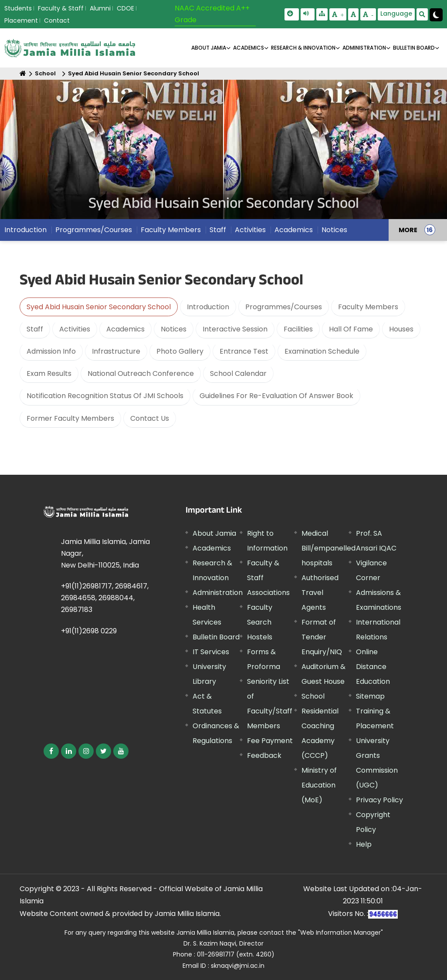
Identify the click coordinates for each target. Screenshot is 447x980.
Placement (21, 20)
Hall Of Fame (351, 329)
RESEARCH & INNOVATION (303, 48)
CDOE (125, 8)
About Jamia (209, 48)
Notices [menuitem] (334, 230)
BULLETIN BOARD (414, 48)
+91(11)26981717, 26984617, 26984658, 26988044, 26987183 (105, 598)
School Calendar (238, 373)
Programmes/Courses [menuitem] (94, 230)
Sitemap (370, 696)
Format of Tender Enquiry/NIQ (322, 637)
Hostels (260, 637)
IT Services (211, 652)
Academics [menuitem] (294, 230)
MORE (408, 230)
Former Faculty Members (70, 418)
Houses (401, 329)
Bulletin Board (216, 637)
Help (364, 844)
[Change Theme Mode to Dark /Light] (436, 15)
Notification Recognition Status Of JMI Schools (105, 396)
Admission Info (51, 351)
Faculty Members (368, 307)
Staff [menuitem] (218, 230)
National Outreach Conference (141, 373)
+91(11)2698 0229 (89, 631)
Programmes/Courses (284, 307)
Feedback (264, 755)
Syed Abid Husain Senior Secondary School (134, 73)
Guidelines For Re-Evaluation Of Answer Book (276, 396)
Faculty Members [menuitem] (171, 230)
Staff (35, 329)
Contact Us (150, 418)
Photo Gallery (180, 351)
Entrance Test (244, 351)
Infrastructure (116, 351)
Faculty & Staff (61, 8)
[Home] (23, 73)
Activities (75, 329)
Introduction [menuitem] (25, 230)
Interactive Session (235, 329)
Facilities (298, 329)
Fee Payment (270, 741)
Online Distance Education (373, 667)
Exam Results (49, 373)
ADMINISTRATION (364, 48)
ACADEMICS (249, 48)
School (45, 73)
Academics (125, 329)
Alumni (100, 8)
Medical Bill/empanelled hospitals (328, 548)
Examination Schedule (322, 351)
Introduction (208, 307)
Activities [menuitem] (250, 230)
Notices (174, 329)
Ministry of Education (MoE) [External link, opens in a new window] (319, 785)
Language (396, 14)
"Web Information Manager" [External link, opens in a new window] (340, 933)
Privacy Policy (379, 800)
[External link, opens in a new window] (51, 751)
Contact (57, 20)
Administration (218, 593)
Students (18, 8)
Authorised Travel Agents (320, 593)
